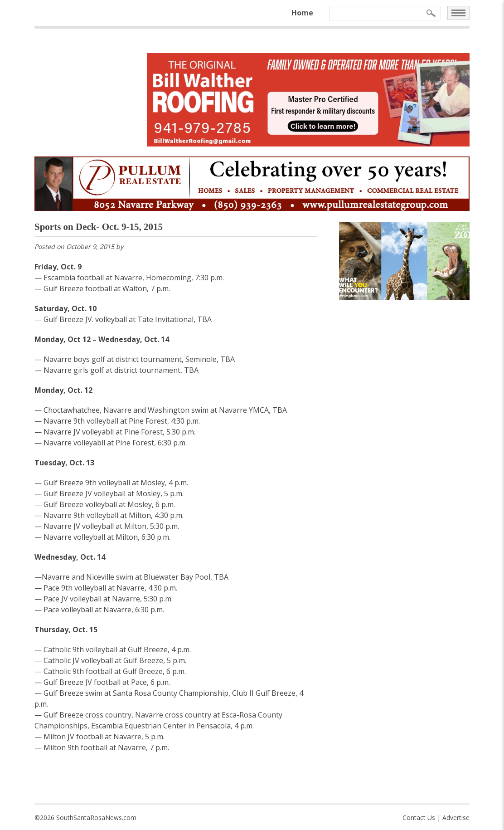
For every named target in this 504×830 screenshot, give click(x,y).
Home (302, 13)
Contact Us (419, 818)
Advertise (456, 818)
